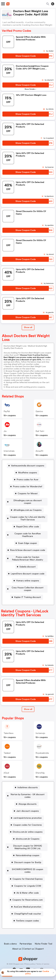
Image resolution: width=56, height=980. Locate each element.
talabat (7, 753)
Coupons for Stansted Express (28, 879)
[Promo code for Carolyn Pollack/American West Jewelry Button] (27, 558)
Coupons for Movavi (28, 493)
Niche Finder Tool (43, 944)
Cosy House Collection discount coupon (28, 589)
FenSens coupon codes (28, 921)
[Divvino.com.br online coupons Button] (27, 832)
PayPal (7, 411)
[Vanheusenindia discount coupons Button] (27, 466)
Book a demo (10, 944)
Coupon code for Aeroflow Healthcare (28, 535)
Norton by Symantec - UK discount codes (28, 796)
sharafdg (40, 773)
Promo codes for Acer (28, 480)
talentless (9, 733)
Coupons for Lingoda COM (28, 886)
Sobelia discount (28, 567)
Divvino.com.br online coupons (28, 832)
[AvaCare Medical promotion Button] (27, 907)
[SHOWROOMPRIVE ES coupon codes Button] (27, 871)
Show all (28, 709)
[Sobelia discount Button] (27, 567)
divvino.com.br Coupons (28, 839)
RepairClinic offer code (28, 527)
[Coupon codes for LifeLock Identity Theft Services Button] (27, 518)
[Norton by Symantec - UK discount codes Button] (27, 796)
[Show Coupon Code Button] (26, 56)
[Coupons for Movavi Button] (27, 493)
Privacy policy (30, 964)
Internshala (9, 451)
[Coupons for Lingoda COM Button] (27, 886)
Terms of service (43, 964)
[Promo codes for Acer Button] (27, 480)
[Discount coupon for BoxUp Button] (27, 862)
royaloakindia (42, 753)
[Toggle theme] (53, 4)
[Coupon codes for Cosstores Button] (27, 825)
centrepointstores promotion (28, 818)
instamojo (40, 733)
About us (17, 949)
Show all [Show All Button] (28, 327)
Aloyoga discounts (28, 804)
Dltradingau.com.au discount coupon (28, 502)
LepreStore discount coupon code (28, 574)
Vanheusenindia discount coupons (28, 466)
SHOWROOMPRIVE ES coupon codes (28, 871)
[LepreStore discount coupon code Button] (27, 574)
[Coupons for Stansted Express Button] (27, 879)
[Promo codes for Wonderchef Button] (27, 487)
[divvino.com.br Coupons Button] (27, 839)
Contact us (29, 949)
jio (5, 431)
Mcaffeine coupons (28, 473)
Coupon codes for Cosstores (28, 825)
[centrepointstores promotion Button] (27, 818)
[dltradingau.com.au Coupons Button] (27, 510)
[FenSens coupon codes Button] (27, 921)
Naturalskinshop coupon (28, 855)
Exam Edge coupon (28, 543)
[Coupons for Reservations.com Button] (27, 900)
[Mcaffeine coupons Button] (27, 473)
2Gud (6, 773)
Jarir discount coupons (28, 811)
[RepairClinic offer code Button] (27, 527)
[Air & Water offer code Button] (27, 893)
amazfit (39, 451)
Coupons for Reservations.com (28, 900)
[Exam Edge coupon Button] (27, 543)
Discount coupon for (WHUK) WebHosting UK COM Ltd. (28, 847)
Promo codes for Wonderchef (28, 487)
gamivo (39, 411)
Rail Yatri (40, 431)
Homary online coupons (28, 581)
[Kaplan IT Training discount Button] (27, 597)
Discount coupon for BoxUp (28, 862)
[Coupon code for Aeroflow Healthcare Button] (27, 535)
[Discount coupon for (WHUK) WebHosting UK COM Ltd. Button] (27, 847)
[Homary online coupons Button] (27, 581)
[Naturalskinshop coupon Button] (27, 855)
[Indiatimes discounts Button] (27, 787)
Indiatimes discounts (28, 787)
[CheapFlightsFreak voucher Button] (27, 914)
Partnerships (26, 944)
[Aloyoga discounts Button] (27, 804)
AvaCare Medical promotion (28, 907)
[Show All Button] (28, 709)
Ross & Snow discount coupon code (28, 550)
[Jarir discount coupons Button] (27, 811)
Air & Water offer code (28, 893)
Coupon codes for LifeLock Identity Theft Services (28, 518)
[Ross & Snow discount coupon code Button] (27, 550)
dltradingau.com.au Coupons (28, 510)
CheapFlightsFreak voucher (28, 914)
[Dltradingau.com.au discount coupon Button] (27, 502)
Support (40, 949)
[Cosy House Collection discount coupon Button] (27, 589)
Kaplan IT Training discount (28, 597)
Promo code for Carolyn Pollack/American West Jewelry (28, 558)
